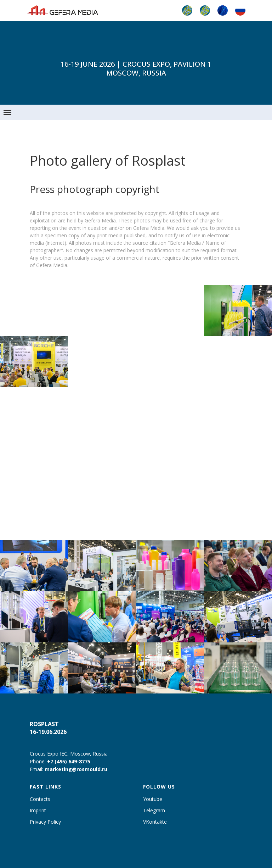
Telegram (154, 810)
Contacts (40, 799)
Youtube (153, 799)
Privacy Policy (45, 822)
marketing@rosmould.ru (76, 769)
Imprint (38, 810)
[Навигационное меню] (7, 112)
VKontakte (155, 822)
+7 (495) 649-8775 (69, 761)
